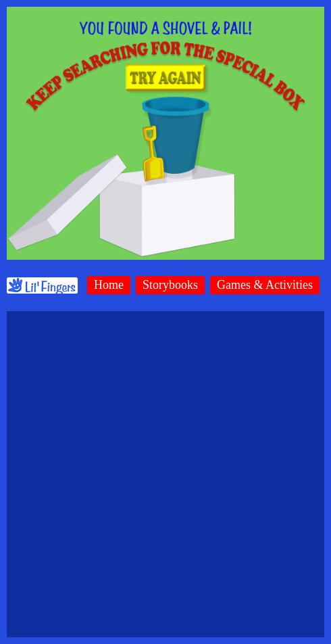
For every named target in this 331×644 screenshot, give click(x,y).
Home (109, 285)
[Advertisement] (163, 474)
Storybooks (170, 285)
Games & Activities (265, 285)
